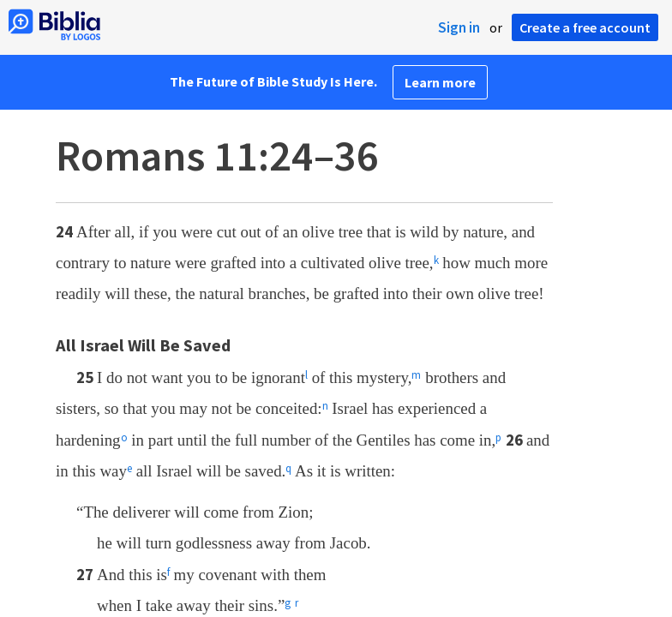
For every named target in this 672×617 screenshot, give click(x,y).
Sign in (459, 27)
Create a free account (585, 27)
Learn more (440, 82)
